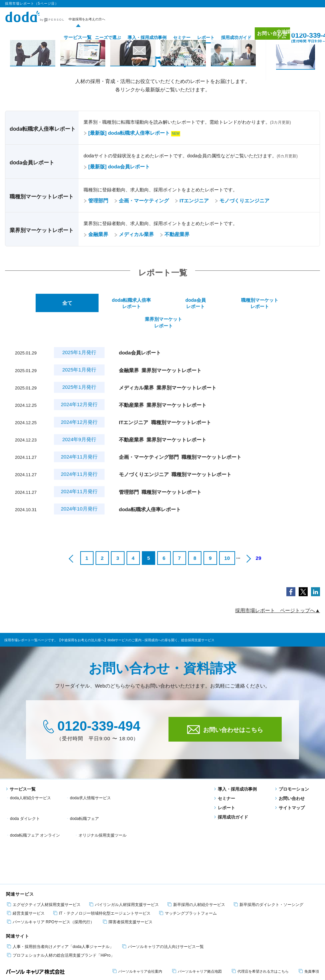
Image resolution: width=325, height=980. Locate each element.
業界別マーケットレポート (287, 304)
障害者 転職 (58, 926)
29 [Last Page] (259, 540)
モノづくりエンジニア (242, 201)
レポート (196, 38)
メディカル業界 (134, 234)
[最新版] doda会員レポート (117, 167)
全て (37, 304)
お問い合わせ (266, 37)
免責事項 (309, 896)
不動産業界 (175, 234)
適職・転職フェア (124, 926)
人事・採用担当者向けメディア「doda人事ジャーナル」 (60, 871)
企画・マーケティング (142, 201)
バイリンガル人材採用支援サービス (124, 829)
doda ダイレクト (154, 779)
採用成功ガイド (226, 38)
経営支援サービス (26, 837)
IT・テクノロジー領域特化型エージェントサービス (102, 837)
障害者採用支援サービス (128, 846)
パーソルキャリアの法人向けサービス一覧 (163, 871)
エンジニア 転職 (31, 926)
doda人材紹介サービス (30, 779)
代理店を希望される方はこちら (260, 896)
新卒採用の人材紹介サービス (196, 829)
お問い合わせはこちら (225, 711)
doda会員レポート (162, 304)
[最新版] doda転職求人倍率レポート (127, 133)
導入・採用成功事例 (137, 38)
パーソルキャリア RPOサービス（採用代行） (51, 846)
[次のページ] (248, 540)
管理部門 (96, 201)
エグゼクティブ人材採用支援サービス (44, 829)
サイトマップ (290, 789)
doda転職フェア (24, 788)
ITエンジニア (192, 201)
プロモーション (292, 771)
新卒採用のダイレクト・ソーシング (269, 829)
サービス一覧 (65, 38)
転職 (10, 926)
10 (227, 540)
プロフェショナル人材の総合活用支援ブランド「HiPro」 (61, 879)
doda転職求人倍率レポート (100, 304)
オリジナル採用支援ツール (162, 788)
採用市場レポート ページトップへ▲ (278, 592)
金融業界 (96, 234)
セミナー (172, 38)
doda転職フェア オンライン (95, 788)
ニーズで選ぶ (98, 38)
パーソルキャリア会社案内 (137, 896)
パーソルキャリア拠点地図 (197, 896)
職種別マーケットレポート (225, 304)
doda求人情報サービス (90, 779)
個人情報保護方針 (42, 955)
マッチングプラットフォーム (188, 837)
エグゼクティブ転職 (88, 926)
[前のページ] (72, 540)
